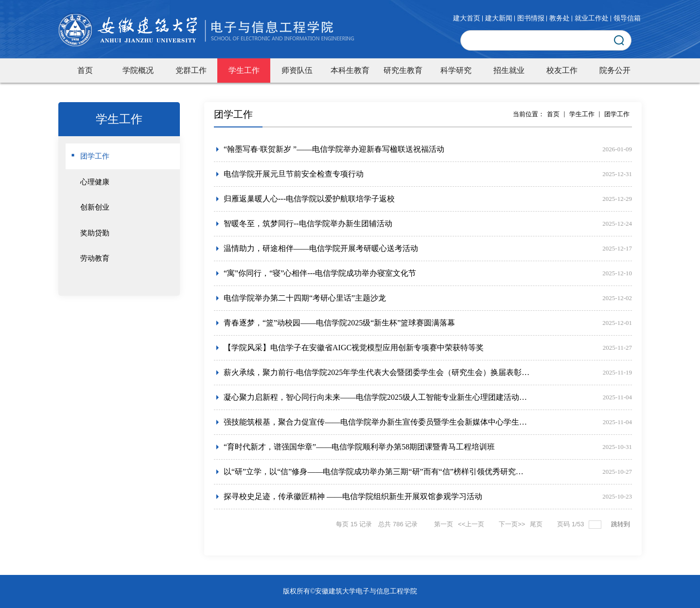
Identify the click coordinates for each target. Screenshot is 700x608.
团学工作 (617, 114)
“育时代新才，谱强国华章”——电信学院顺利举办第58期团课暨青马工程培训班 (359, 447)
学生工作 (582, 114)
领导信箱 (627, 18)
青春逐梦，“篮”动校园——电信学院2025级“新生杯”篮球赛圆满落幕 (339, 323)
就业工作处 (592, 18)
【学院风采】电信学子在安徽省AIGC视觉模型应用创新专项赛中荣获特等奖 (354, 348)
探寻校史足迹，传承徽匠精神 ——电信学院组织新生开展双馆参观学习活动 (353, 496)
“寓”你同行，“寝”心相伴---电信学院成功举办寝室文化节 (320, 273)
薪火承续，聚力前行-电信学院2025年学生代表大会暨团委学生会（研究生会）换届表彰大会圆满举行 (377, 372)
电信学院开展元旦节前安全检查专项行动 (294, 174)
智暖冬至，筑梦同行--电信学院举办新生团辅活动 (308, 224)
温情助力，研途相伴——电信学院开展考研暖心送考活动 (321, 248)
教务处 (560, 18)
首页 (553, 114)
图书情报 (531, 18)
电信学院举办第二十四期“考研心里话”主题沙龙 (305, 298)
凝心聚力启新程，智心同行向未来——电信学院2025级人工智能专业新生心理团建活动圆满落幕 (377, 397)
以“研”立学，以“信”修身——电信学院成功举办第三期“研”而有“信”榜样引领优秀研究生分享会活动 (377, 472)
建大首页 (467, 18)
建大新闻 (499, 18)
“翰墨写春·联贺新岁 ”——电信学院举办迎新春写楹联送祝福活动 (334, 149)
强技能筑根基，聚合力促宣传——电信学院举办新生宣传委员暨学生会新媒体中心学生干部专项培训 (377, 422)
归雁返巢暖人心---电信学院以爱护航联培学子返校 (309, 199)
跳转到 (621, 524)
